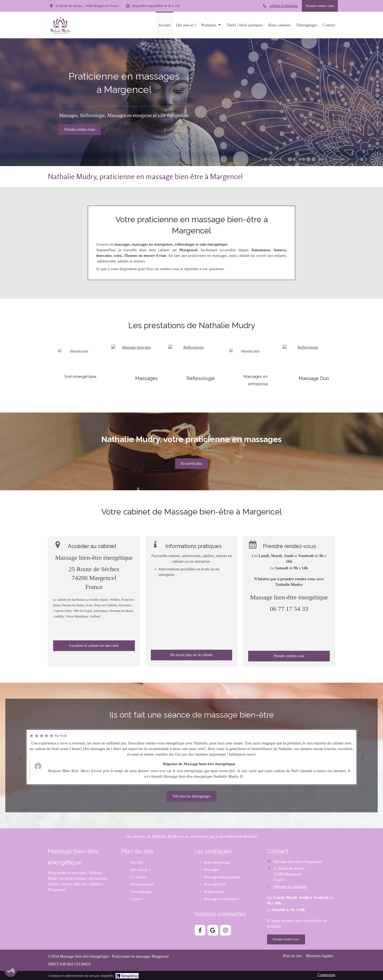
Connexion (326, 975)
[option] (191, 757)
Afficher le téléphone (284, 6)
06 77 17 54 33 (289, 609)
